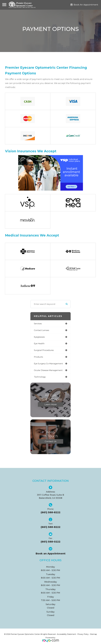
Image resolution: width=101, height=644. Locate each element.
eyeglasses (39, 337)
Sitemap (93, 634)
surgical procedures (44, 350)
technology (40, 377)
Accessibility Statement (66, 634)
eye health (39, 344)
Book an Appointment (50, 554)
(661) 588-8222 (51, 512)
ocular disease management (48, 370)
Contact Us (51, 441)
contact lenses (42, 330)
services (38, 324)
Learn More (51, 404)
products (38, 357)
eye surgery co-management (48, 364)
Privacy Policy (83, 634)
